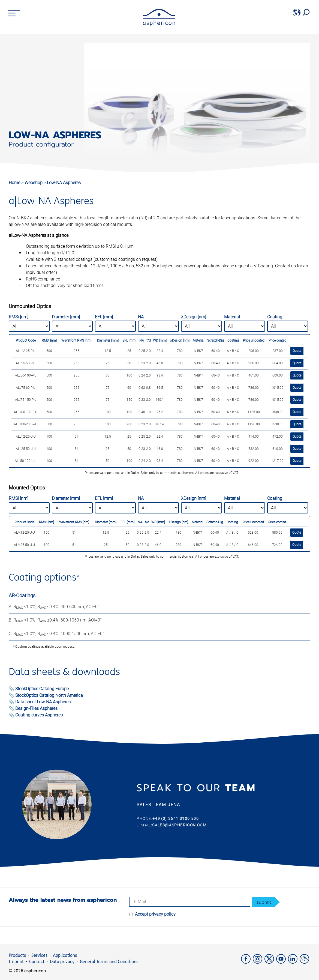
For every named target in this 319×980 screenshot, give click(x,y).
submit (264, 902)
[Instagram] (259, 962)
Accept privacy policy (155, 914)
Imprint (16, 962)
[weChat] (305, 962)
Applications (65, 955)
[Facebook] (247, 962)
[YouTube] (282, 962)
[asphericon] (159, 25)
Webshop (34, 183)
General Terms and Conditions (109, 962)
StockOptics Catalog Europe (42, 689)
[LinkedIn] (294, 962)
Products (17, 955)
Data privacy (62, 962)
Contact (37, 962)
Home (14, 183)
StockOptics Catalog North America (49, 695)
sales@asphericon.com (179, 825)
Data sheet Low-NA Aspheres (43, 702)
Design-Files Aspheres (36, 708)
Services (39, 955)
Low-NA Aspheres (64, 183)
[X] (270, 962)
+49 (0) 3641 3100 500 (176, 818)
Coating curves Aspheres (39, 715)
